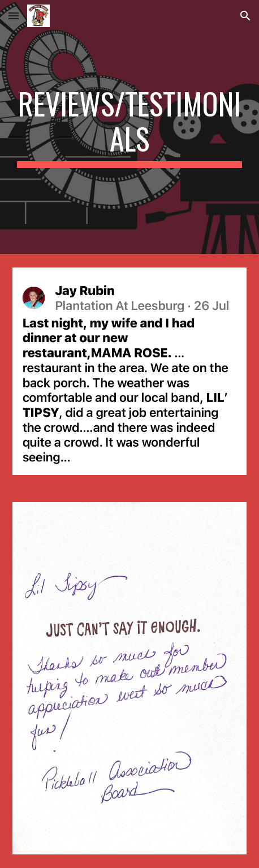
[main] (129, 127)
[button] (14, 16)
